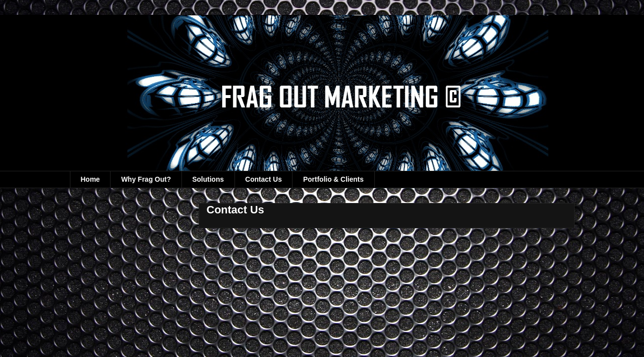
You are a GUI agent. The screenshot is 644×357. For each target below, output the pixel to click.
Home (90, 179)
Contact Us (264, 179)
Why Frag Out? (146, 179)
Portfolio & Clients (333, 179)
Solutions (208, 179)
